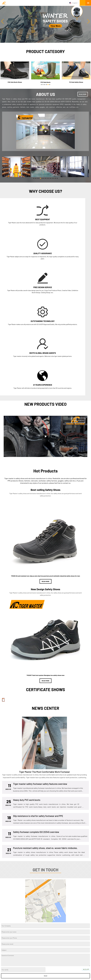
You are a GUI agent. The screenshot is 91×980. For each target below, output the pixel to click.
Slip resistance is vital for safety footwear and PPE (38, 754)
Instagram (41, 929)
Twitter (44, 929)
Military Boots (35, 951)
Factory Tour (19, 974)
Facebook (51, 929)
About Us (39, 974)
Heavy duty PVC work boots (27, 738)
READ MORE (83, 94)
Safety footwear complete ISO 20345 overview (36, 770)
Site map (83, 974)
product (4, 951)
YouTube (47, 929)
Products (8, 974)
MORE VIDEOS (78, 329)
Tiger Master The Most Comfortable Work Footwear (44, 710)
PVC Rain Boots (36, 957)
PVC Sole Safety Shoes (38, 954)
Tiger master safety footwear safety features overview (40, 722)
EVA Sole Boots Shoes (38, 947)
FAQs (74, 974)
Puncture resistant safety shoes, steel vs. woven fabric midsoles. (45, 786)
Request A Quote (63, 974)
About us (4, 947)
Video (3, 957)
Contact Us (50, 974)
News (3, 954)
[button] (89, 21)
